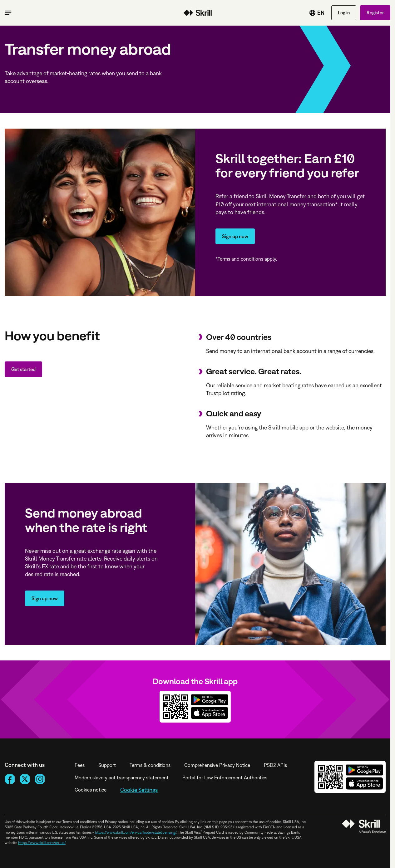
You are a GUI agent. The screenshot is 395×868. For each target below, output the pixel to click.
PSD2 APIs (275, 765)
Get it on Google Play (210, 700)
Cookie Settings (139, 790)
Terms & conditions (150, 765)
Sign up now (235, 236)
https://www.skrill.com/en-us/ (42, 843)
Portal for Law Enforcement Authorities (225, 777)
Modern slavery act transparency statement (122, 777)
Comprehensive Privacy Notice (217, 765)
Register (375, 13)
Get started (23, 369)
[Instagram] (40, 779)
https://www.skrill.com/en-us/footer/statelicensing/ (136, 832)
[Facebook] (10, 779)
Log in (344, 13)
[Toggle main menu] (8, 13)
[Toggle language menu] (312, 13)
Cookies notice (91, 790)
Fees (80, 765)
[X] (25, 779)
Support (107, 765)
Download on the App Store (210, 713)
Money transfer (198, 13)
